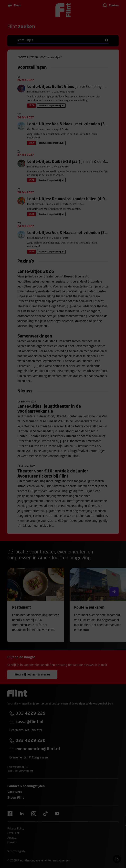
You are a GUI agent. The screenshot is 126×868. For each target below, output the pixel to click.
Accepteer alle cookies (98, 852)
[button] (95, 820)
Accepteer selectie (98, 862)
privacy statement (85, 810)
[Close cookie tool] (121, 790)
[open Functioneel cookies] (121, 821)
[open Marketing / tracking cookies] (121, 831)
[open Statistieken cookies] (121, 840)
